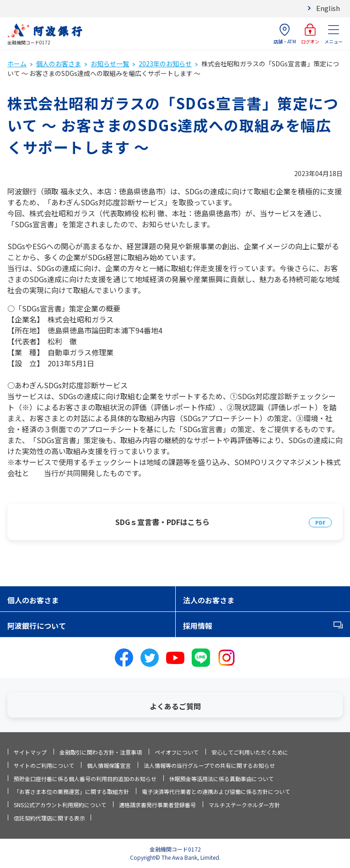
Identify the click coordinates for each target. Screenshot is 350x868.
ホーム (17, 64)
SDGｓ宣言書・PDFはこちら (162, 522)
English (328, 8)
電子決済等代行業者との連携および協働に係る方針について (216, 791)
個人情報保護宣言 (109, 765)
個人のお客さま (59, 64)
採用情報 (198, 626)
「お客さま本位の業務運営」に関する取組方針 (71, 791)
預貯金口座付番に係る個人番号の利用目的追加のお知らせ (85, 779)
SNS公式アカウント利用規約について (60, 805)
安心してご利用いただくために (250, 752)
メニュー (334, 34)
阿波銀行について (37, 626)
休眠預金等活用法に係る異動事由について (221, 779)
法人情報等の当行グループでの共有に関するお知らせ (209, 765)
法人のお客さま (209, 600)
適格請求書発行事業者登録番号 (157, 805)
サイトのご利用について (44, 765)
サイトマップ (30, 752)
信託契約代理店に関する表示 (49, 818)
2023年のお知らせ (165, 64)
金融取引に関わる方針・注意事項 (101, 752)
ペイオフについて (177, 752)
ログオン (310, 34)
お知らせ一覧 (110, 64)
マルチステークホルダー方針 (244, 805)
